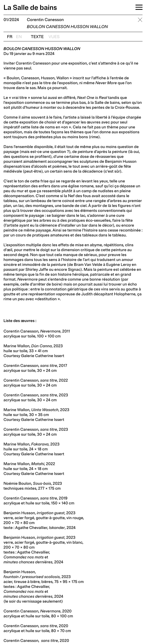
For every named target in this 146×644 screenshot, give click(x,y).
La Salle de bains (30, 7)
